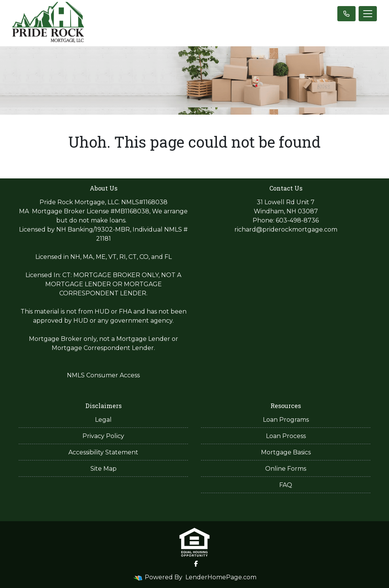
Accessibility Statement (103, 452)
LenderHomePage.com (221, 577)
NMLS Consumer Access (103, 375)
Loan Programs (286, 420)
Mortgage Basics (286, 452)
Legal (103, 420)
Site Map (104, 469)
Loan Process (286, 436)
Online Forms (286, 469)
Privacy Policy (103, 436)
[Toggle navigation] (368, 14)
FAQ (286, 485)
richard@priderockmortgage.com (286, 229)
